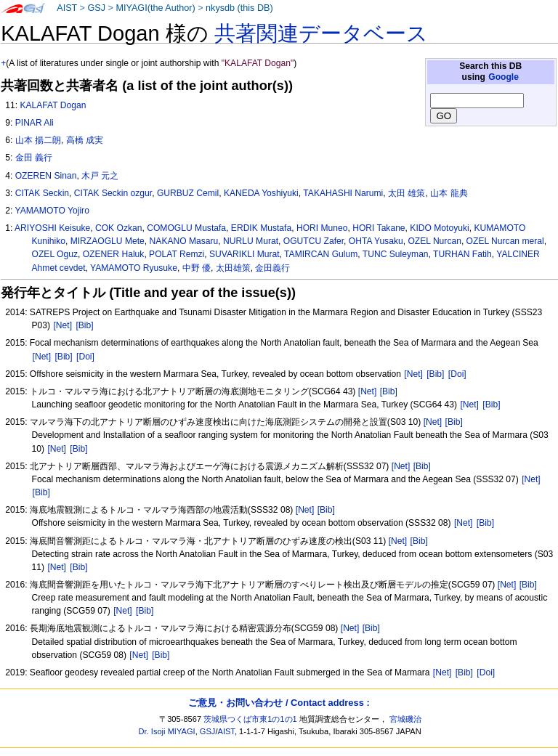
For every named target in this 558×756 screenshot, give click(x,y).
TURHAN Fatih (462, 254)
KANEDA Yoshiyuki (261, 193)
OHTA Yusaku (376, 241)
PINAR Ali (35, 123)
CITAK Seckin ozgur (113, 193)
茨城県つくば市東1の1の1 (250, 719)
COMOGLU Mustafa (186, 228)
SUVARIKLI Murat (244, 254)
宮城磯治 (405, 719)
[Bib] (84, 325)
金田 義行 (34, 158)
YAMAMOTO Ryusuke (134, 268)
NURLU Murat (251, 241)
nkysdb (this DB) (239, 8)
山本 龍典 (449, 193)
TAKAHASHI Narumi (343, 193)
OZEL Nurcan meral (505, 241)
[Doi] (85, 357)
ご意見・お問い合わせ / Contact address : (279, 703)
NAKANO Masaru (184, 241)
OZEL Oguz (55, 254)
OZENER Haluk (114, 254)
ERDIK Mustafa (261, 228)
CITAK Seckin (42, 193)
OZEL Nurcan (434, 241)
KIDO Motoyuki (439, 228)
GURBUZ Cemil (188, 193)
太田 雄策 (407, 193)
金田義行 (272, 268)
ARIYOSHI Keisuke (52, 228)
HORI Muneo (322, 228)
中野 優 (197, 268)
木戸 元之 (100, 176)
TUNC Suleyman (396, 254)
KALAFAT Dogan (53, 105)
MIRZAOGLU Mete (108, 241)
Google (504, 77)
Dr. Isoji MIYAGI (167, 731)
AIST (67, 8)
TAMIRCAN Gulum (321, 254)
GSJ (96, 8)
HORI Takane (379, 228)
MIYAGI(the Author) (155, 8)
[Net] (62, 325)
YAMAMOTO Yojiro (52, 211)
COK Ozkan (119, 228)
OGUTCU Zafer (314, 241)
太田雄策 (233, 268)
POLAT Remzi (177, 254)
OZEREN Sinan (46, 176)
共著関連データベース (321, 33)
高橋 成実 (85, 140)
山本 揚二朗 (38, 140)
